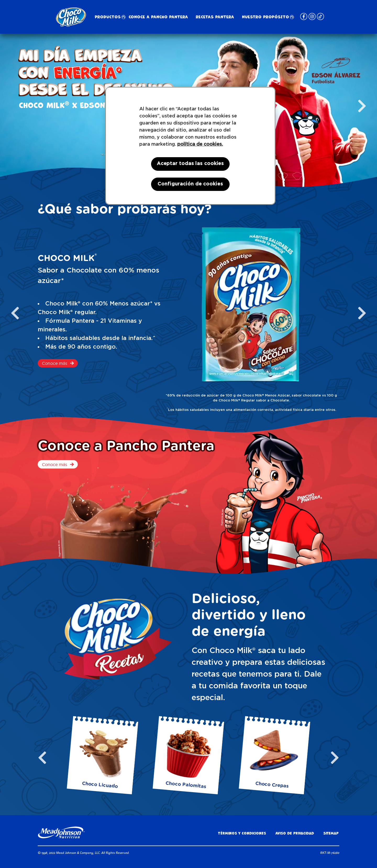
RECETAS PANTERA (215, 17)
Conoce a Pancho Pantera (158, 17)
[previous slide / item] (15, 313)
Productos (108, 17)
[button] (283, 176)
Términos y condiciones (242, 833)
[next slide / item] (362, 106)
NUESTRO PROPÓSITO (265, 17)
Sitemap (331, 833)
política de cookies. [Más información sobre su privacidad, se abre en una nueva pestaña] (200, 144)
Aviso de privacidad (295, 833)
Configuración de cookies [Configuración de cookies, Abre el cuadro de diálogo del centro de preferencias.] (190, 184)
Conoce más (55, 363)
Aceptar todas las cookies (190, 164)
